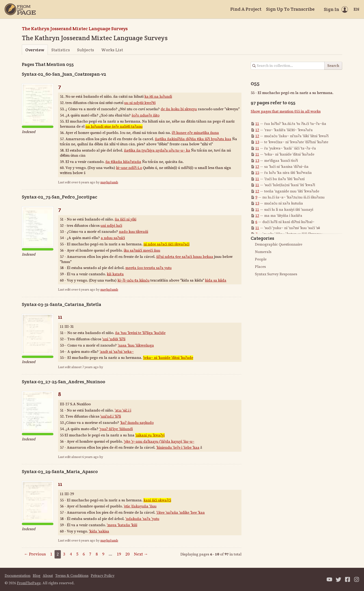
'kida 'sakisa (99, 531)
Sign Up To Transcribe (290, 9)
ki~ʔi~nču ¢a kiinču (133, 280)
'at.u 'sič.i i (123, 410)
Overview (35, 50)
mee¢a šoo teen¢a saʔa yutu (148, 268)
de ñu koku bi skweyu (179, 109)
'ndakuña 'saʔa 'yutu (142, 519)
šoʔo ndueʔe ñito (146, 115)
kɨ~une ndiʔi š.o (129, 168)
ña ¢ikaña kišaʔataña (123, 162)
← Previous (35, 554)
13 (257, 142)
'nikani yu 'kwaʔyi (150, 435)
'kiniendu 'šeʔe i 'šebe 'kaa (178, 448)
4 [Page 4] (71, 554)
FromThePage (29, 583)
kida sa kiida (216, 280)
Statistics (61, 50)
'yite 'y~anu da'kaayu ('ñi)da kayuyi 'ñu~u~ (159, 442)
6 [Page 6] (84, 554)
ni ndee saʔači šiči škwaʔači (166, 244)
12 (257, 130)
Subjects (86, 50)
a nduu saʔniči (113, 238)
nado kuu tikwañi (133, 232)
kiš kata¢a (115, 274)
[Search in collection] (288, 66)
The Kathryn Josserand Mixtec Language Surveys (75, 29)
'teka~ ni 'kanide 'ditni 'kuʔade (168, 358)
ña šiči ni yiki (125, 219)
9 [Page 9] (103, 554)
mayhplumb (109, 182)
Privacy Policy (103, 576)
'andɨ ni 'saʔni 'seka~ (117, 352)
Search (333, 66)
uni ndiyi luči (111, 226)
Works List (112, 50)
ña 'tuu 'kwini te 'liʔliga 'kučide (140, 333)
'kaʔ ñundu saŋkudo (137, 423)
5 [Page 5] (77, 554)
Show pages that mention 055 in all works (286, 111)
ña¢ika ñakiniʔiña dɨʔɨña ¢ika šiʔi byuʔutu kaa (193, 139)
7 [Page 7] (90, 554)
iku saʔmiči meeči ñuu (142, 250)
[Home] (20, 9)
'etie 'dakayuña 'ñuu (140, 506)
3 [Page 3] (64, 554)
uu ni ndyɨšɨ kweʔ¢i (140, 103)
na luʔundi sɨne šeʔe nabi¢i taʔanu (114, 127)
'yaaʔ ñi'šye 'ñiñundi (116, 429)
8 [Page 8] (97, 554)
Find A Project (246, 9)
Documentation (18, 576)
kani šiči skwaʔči (157, 500)
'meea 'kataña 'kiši (122, 525)
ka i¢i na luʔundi (158, 97)
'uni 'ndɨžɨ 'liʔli (114, 339)
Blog (37, 576)
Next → (141, 554)
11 (60, 317)
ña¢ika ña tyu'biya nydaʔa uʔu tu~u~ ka (157, 150)
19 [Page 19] (119, 554)
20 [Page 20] (127, 554)
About (48, 576)
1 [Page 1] (51, 554)
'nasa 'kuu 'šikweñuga (136, 345)
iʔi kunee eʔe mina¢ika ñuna (195, 133)
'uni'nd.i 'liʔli (111, 416)
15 (257, 173)
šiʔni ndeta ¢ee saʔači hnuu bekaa (185, 257)
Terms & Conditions (72, 576)
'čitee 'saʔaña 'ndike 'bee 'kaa (180, 513)
